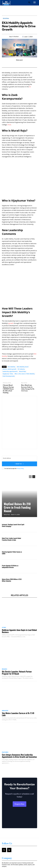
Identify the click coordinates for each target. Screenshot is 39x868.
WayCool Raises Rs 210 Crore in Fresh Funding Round (17, 476)
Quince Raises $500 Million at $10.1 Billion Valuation (12, 549)
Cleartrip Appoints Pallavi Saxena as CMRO (12, 522)
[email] (19, 427)
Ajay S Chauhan (14, 37)
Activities (6, 18)
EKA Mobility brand (23, 336)
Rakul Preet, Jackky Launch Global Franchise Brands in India (11, 508)
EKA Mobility (11, 336)
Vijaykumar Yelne (8, 343)
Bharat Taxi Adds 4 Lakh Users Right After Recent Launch (19, 848)
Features (5, 721)
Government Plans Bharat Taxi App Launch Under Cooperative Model (17, 860)
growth (11, 292)
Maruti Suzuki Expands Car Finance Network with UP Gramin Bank (18, 854)
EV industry (21, 338)
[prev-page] (30, 446)
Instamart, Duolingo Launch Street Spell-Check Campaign (13, 494)
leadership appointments (10, 340)
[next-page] (34, 446)
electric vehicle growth (9, 338)
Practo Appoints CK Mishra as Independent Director (10, 535)
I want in (20, 433)
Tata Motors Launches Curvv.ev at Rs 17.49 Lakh (18, 683)
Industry (5, 680)
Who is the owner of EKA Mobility (25, 343)
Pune (9, 125)
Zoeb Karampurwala (9, 345)
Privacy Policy (20, 437)
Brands (5, 638)
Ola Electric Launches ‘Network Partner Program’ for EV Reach (17, 642)
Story (4, 596)
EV (30, 87)
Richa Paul (7, 483)
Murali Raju (23, 340)
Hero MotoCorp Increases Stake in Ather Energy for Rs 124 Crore (28, 357)
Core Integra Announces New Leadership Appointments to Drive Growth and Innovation (19, 725)
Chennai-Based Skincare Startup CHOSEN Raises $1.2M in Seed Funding (8, 358)
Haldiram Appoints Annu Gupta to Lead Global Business (19, 600)
